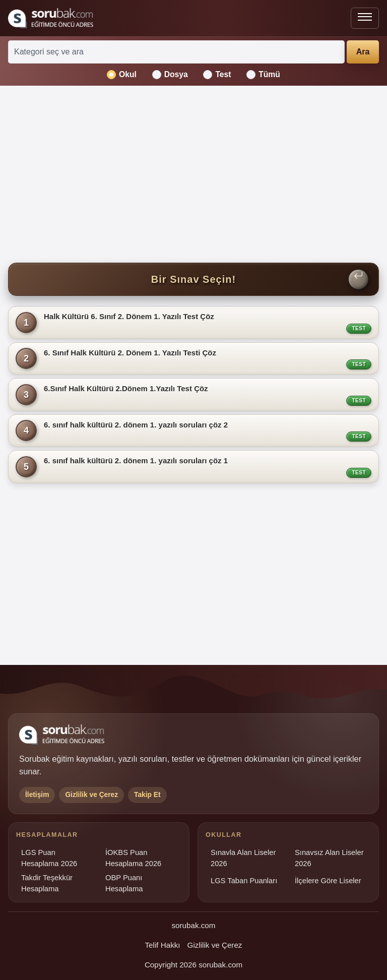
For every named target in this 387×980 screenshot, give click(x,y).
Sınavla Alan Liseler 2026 (243, 858)
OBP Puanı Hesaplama (124, 883)
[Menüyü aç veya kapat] (365, 18)
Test (217, 75)
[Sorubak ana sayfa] (51, 18)
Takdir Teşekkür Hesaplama (47, 883)
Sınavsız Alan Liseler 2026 (329, 858)
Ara (363, 52)
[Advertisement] (193, 174)
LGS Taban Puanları (244, 881)
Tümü (263, 75)
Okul (122, 75)
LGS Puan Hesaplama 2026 (49, 858)
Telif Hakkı (163, 945)
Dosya (170, 75)
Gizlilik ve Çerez (215, 945)
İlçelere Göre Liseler (328, 881)
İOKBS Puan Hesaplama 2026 (133, 858)
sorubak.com (194, 925)
